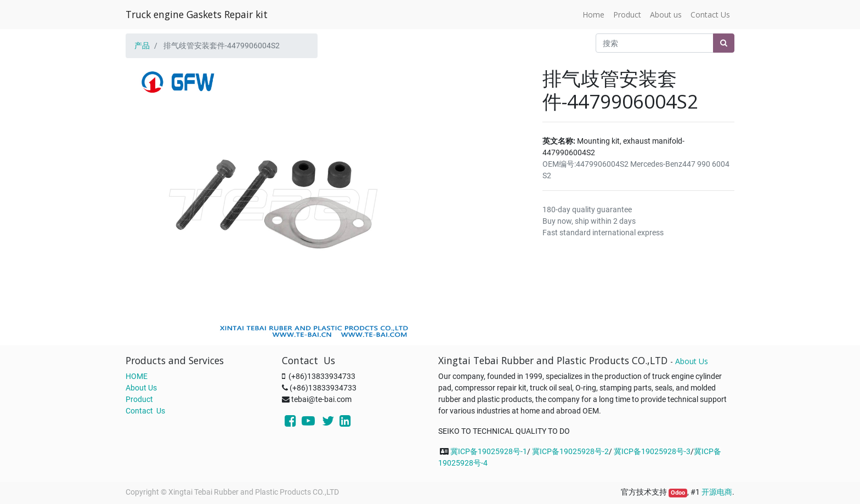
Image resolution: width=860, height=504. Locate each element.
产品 (142, 46)
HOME (137, 376)
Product (139, 399)
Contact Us (145, 411)
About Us (141, 388)
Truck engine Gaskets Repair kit (197, 14)
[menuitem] (593, 15)
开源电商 (717, 492)
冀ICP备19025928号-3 (652, 451)
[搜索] (724, 43)
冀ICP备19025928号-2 (570, 451)
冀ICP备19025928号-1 (489, 451)
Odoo (678, 493)
